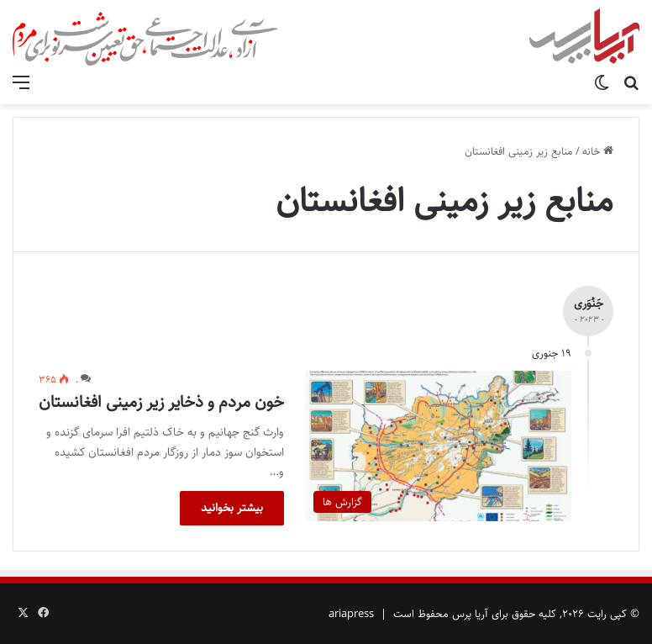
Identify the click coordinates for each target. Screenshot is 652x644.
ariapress (351, 614)
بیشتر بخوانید (232, 508)
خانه (598, 151)
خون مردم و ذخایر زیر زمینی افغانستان (161, 402)
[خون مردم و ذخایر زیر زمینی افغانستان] (438, 446)
